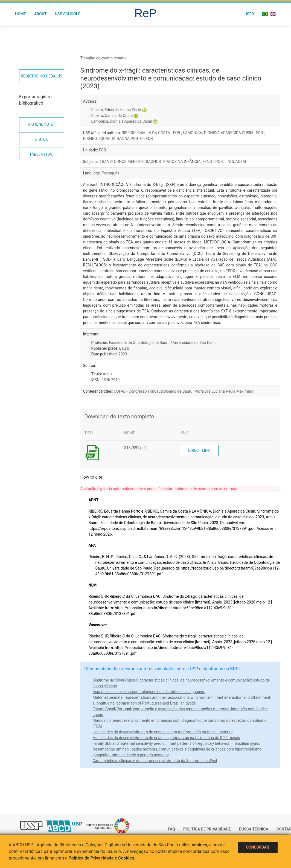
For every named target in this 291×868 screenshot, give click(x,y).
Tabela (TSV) (41, 154)
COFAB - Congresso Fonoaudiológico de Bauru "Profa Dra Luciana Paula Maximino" (184, 391)
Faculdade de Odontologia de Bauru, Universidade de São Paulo (163, 343)
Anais (108, 374)
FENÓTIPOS (213, 162)
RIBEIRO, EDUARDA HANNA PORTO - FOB (118, 139)
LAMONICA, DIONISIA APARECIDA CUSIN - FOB (223, 133)
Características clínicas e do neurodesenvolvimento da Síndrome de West (155, 761)
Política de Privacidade (207, 829)
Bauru (124, 348)
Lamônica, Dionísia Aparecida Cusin (122, 121)
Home (21, 14)
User (249, 14)
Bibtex (42, 139)
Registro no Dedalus (41, 76)
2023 (123, 354)
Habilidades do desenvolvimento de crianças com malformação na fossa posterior (163, 732)
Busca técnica (254, 829)
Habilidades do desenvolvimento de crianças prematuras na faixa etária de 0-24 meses (166, 738)
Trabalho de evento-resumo (104, 58)
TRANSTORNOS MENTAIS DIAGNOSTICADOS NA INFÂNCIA (150, 162)
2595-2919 (111, 380)
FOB (102, 150)
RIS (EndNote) (41, 124)
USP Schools (68, 14)
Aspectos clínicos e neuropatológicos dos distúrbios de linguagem (149, 692)
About (40, 14)
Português (110, 173)
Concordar (258, 847)
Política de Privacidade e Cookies (101, 858)
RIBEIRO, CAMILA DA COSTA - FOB (151, 133)
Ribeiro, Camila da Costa (112, 116)
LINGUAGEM (235, 162)
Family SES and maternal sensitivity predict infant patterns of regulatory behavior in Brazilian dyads (177, 743)
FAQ (172, 829)
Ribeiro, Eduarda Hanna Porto (116, 110)
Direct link (199, 450)
